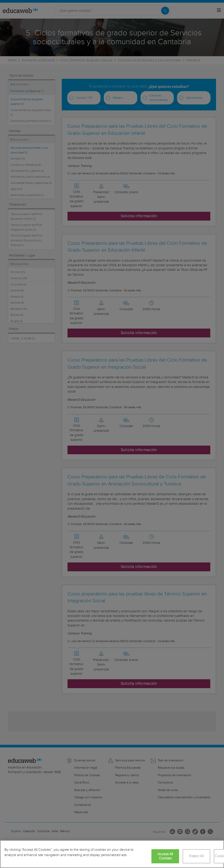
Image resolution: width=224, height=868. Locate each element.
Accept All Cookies (165, 856)
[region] (112, 854)
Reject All (196, 856)
